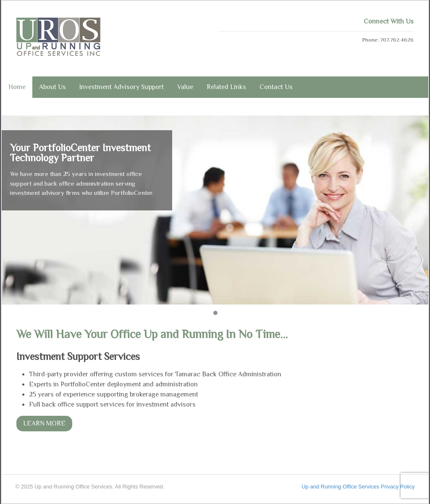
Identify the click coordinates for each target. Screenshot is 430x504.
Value (185, 87)
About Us (52, 87)
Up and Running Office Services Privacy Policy (358, 487)
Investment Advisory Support (122, 87)
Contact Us (276, 87)
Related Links (226, 87)
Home (17, 87)
